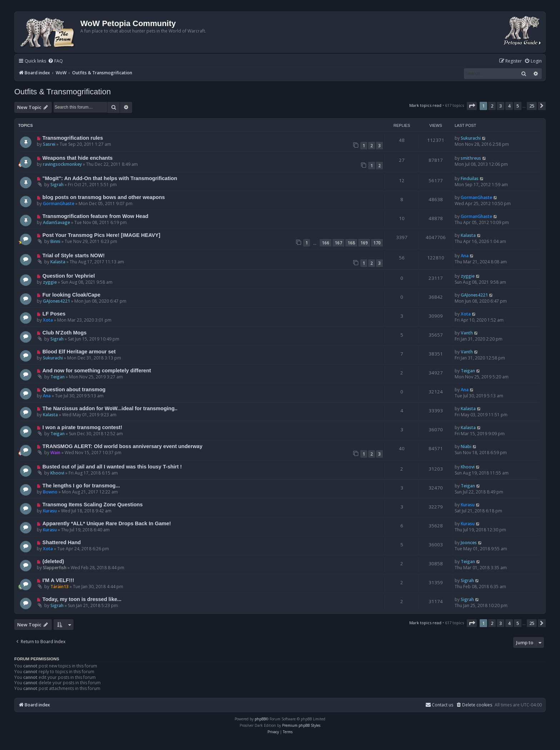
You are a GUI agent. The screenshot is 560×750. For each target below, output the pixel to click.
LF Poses (54, 314)
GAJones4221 (56, 301)
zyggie (50, 282)
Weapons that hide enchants (78, 158)
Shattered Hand (62, 542)
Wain (55, 453)
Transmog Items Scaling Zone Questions (93, 505)
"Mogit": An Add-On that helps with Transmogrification (110, 178)
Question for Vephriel (69, 276)
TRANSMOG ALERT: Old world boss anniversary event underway (122, 446)
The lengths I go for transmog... (81, 486)
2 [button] (492, 106)
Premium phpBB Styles (301, 725)
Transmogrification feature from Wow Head (96, 216)
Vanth (467, 333)
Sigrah (57, 185)
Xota (48, 320)
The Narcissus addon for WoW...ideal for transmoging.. (110, 408)
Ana (465, 256)
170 (377, 243)
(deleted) (53, 561)
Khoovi (57, 473)
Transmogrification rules (73, 138)
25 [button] (532, 106)
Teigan (57, 377)
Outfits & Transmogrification (62, 92)
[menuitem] (55, 61)
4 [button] (509, 106)
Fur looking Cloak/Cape (71, 295)
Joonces (469, 543)
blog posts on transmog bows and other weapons (104, 197)
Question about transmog (74, 389)
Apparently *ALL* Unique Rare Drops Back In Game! (107, 523)
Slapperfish (55, 568)
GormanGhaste (59, 203)
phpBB (260, 719)
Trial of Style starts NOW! (74, 255)
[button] (472, 106)
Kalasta (468, 235)
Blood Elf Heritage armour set (79, 352)
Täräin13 (59, 587)
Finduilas (470, 178)
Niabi (466, 446)
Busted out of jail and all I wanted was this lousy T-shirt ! (112, 467)
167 (338, 243)
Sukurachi (471, 138)
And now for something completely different (97, 371)
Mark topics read (425, 105)
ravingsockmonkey (62, 164)
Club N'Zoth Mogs (65, 333)
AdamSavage (56, 222)
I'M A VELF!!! (58, 580)
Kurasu (50, 511)
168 (351, 243)
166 (326, 243)
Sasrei (49, 144)
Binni (55, 241)
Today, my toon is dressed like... (82, 599)
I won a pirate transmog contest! (82, 427)
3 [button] (501, 106)
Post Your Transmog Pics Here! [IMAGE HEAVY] (101, 235)
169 (364, 243)
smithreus (471, 158)
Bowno (50, 492)
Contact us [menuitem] (439, 705)
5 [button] (518, 106)
